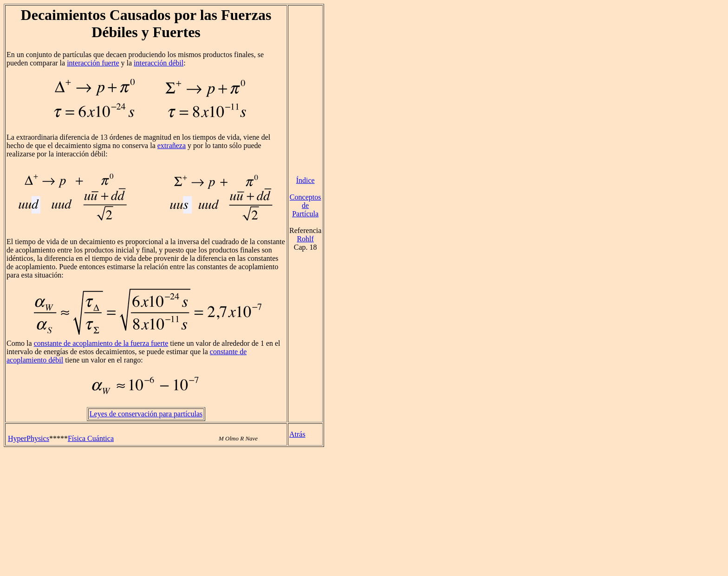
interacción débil (159, 63)
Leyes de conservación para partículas (146, 414)
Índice (305, 180)
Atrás (297, 434)
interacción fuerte (93, 63)
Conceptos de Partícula (305, 205)
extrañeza (172, 146)
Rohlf (305, 239)
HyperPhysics (29, 438)
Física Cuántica (91, 438)
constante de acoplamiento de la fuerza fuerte (101, 343)
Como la (20, 343)
